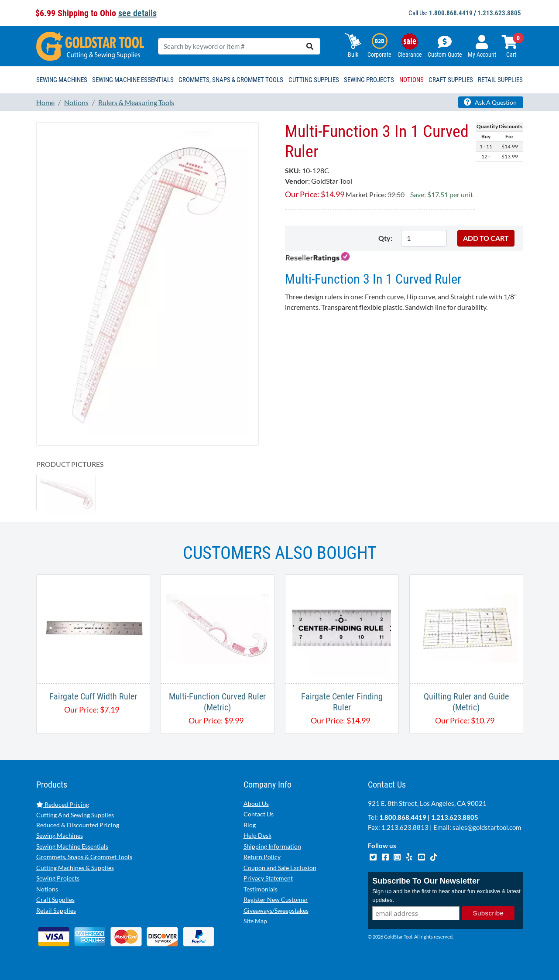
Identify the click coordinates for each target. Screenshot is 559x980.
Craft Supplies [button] (451, 80)
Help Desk (257, 835)
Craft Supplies (55, 899)
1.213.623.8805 (499, 13)
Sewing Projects (58, 878)
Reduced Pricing (63, 804)
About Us (256, 804)
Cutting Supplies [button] (314, 80)
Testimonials (261, 889)
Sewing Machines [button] (62, 80)
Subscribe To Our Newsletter (426, 881)
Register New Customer (276, 899)
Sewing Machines (60, 835)
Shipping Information (272, 846)
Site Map (255, 921)
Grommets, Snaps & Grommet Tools (84, 857)
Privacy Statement (268, 878)
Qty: (385, 238)
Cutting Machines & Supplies (75, 868)
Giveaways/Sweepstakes (276, 910)
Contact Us (259, 814)
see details (137, 13)
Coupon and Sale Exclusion (280, 868)
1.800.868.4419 (451, 13)
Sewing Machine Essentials (72, 846)
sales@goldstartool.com (487, 827)
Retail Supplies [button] (500, 80)
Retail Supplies (56, 910)
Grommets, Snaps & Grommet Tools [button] (231, 80)
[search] (310, 46)
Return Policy (262, 857)
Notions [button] (412, 80)
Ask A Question (490, 102)
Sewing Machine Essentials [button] (133, 80)
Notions (47, 889)
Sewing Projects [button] (369, 80)
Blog (250, 825)
